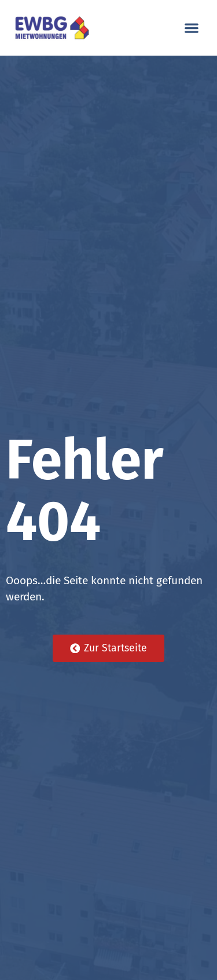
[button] (191, 28)
